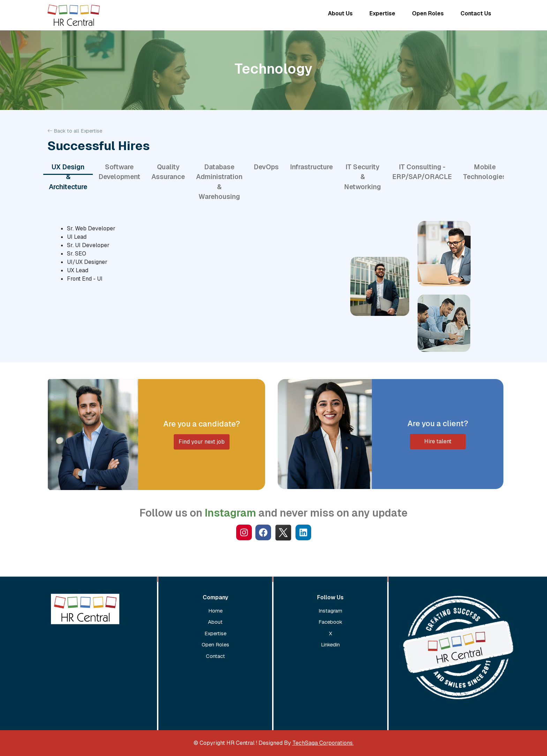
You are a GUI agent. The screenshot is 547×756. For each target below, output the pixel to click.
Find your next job (202, 442)
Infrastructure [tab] (311, 167)
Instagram (330, 611)
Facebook (330, 622)
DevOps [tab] (266, 167)
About (215, 622)
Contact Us (476, 13)
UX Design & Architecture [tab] (68, 177)
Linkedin (330, 644)
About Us (340, 13)
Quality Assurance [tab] (168, 172)
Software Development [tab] (119, 172)
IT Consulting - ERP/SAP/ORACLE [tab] (422, 172)
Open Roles (428, 13)
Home (215, 611)
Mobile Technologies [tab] (485, 172)
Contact (215, 656)
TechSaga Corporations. (323, 743)
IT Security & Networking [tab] (362, 177)
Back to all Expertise (75, 131)
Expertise (382, 13)
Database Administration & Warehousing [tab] (219, 182)
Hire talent (438, 441)
